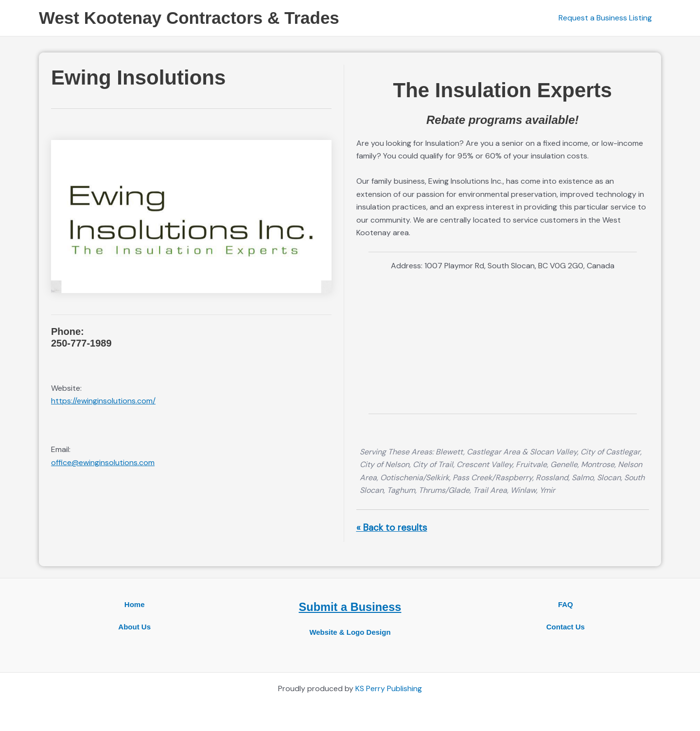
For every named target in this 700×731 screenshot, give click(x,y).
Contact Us (566, 627)
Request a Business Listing (607, 18)
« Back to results (392, 528)
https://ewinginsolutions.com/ (103, 401)
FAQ (566, 604)
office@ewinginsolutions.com (103, 462)
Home (135, 604)
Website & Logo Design (350, 632)
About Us (134, 627)
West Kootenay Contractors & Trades (189, 18)
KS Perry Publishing (389, 688)
